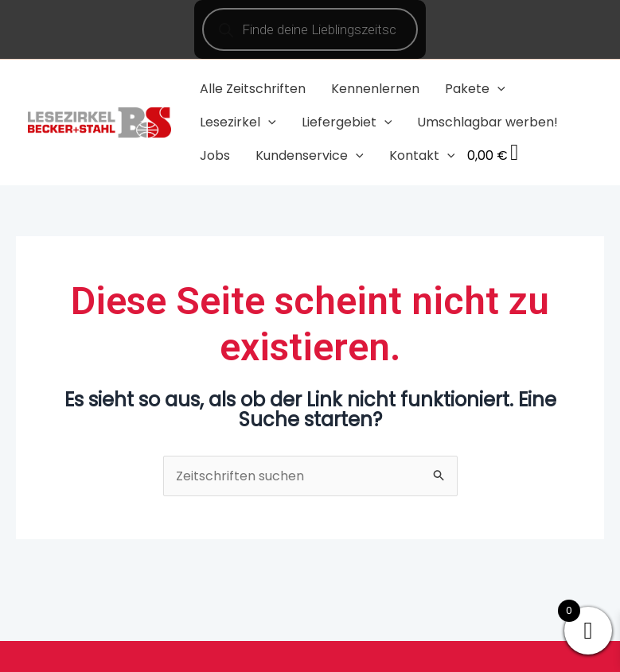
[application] (497, 89)
